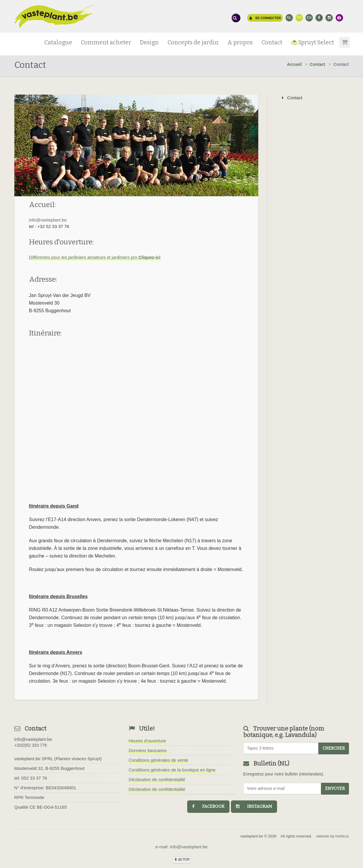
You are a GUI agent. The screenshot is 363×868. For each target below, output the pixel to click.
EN (309, 18)
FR (299, 18)
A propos (240, 42)
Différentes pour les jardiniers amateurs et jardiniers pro (95, 257)
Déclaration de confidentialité (157, 779)
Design (149, 42)
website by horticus (333, 836)
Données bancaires (148, 750)
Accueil (294, 64)
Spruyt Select (313, 42)
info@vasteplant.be (48, 220)
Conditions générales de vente (159, 760)
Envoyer (335, 789)
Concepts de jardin (193, 42)
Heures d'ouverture (147, 741)
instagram (254, 806)
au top (182, 860)
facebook (208, 806)
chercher (334, 748)
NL (289, 18)
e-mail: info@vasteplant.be (182, 847)
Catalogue (58, 42)
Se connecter (265, 18)
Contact (272, 42)
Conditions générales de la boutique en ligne (172, 770)
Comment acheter (106, 42)
